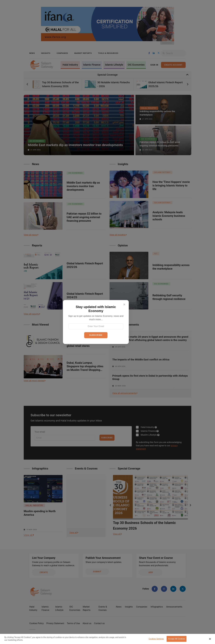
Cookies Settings (156, 639)
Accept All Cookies (177, 639)
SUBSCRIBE (96, 335)
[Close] (124, 305)
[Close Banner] (210, 639)
